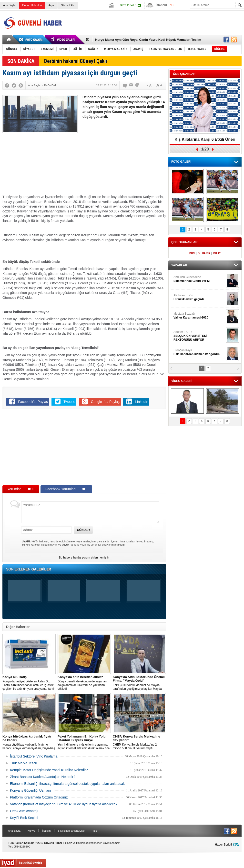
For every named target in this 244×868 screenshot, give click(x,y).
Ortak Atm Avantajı (24, 811)
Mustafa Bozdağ (199, 316)
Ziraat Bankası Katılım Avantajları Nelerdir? (43, 777)
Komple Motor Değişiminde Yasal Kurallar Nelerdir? (49, 770)
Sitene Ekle (68, 5)
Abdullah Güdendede (199, 279)
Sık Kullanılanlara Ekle (71, 831)
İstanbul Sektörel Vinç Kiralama (34, 756)
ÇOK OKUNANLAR (184, 242)
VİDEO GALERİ (182, 381)
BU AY (217, 253)
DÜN (192, 253)
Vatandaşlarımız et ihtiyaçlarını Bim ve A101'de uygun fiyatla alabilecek (64, 804)
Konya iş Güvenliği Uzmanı (30, 790)
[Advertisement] (124, 158)
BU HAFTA (204, 253)
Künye (31, 831)
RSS (95, 831)
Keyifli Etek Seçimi (24, 818)
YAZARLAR (179, 265)
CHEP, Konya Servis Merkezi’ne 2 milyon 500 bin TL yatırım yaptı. (139, 742)
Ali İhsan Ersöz (199, 297)
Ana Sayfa (9, 5)
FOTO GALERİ (181, 162)
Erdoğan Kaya (199, 352)
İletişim (46, 831)
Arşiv (51, 5)
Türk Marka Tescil (23, 763)
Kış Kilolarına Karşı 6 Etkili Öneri (205, 139)
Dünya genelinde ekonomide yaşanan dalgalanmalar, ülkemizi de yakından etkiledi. (84, 683)
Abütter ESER (199, 336)
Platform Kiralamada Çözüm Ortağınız (39, 797)
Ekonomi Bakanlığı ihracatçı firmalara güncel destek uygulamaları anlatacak (67, 784)
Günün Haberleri (32, 5)
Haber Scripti (223, 845)
